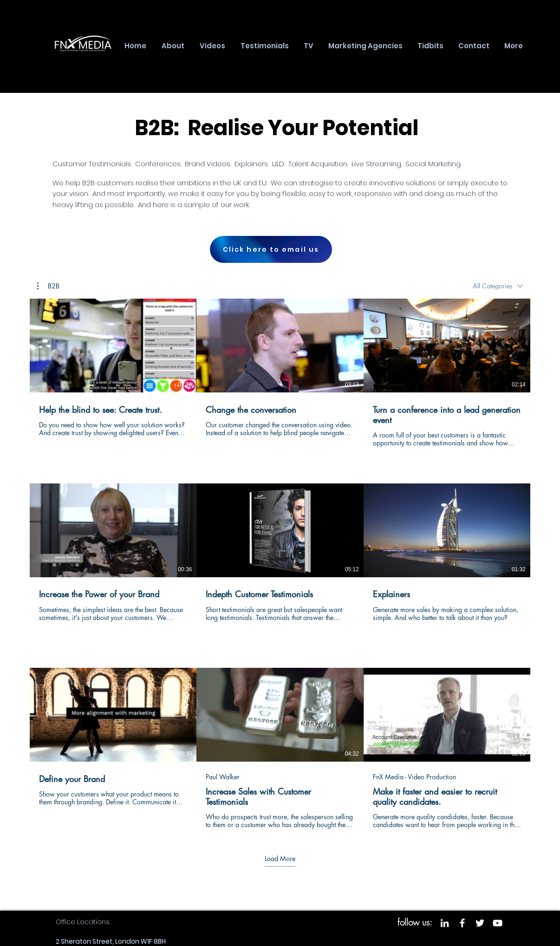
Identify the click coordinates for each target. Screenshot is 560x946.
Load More (280, 859)
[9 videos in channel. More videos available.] (280, 564)
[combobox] (498, 286)
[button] (48, 286)
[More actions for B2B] (48, 286)
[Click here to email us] (271, 249)
